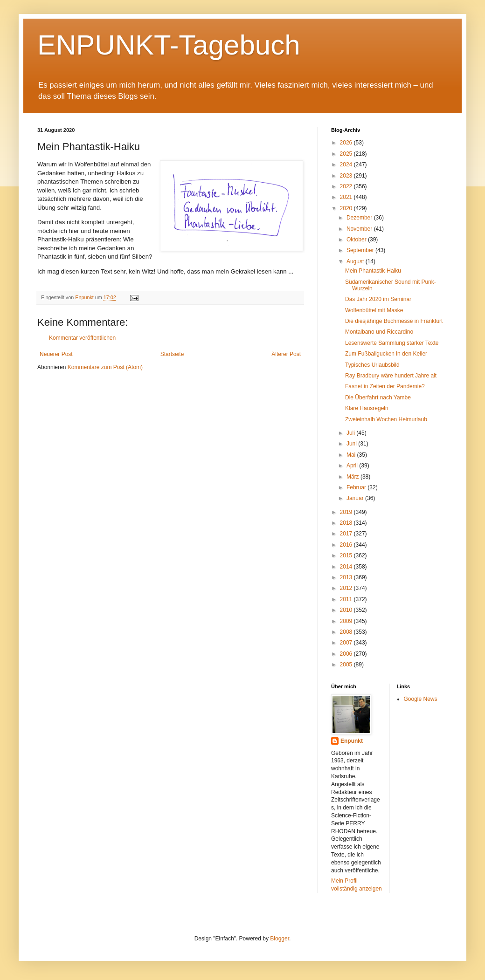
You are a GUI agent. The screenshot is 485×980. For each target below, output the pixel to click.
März (353, 477)
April (353, 466)
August (356, 261)
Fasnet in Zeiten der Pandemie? (385, 386)
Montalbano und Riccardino (379, 332)
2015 (347, 555)
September (361, 250)
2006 (347, 654)
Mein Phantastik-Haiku (373, 271)
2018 (347, 523)
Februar (357, 487)
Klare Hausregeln (367, 408)
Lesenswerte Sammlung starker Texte (392, 343)
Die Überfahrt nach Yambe (378, 397)
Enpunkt (352, 741)
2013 (347, 577)
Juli (351, 433)
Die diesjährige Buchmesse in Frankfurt (394, 321)
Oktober (357, 240)
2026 (347, 143)
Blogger (280, 939)
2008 (347, 632)
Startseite (172, 354)
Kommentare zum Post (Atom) (105, 367)
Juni (352, 444)
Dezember (360, 218)
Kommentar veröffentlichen (82, 338)
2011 (347, 599)
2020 (347, 208)
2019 (347, 512)
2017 (347, 534)
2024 (347, 164)
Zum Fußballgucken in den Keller (386, 354)
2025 (347, 154)
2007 (347, 643)
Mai (352, 455)
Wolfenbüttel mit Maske (374, 310)
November (360, 229)
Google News (421, 699)
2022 (347, 186)
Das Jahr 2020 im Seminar (378, 299)
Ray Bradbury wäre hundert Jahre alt (391, 376)
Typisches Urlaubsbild (372, 365)
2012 (347, 588)
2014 (347, 567)
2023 (347, 176)
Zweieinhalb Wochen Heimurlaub (386, 419)
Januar (356, 498)
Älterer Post (286, 354)
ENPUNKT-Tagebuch (169, 45)
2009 (347, 621)
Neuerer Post (56, 354)
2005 (347, 665)
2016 (347, 545)
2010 (347, 610)
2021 (347, 197)
